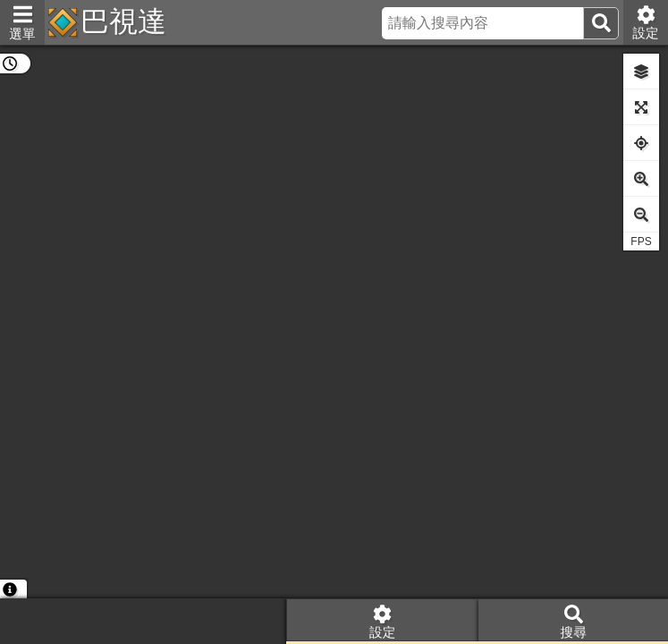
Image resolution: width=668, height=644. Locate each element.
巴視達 (123, 21)
